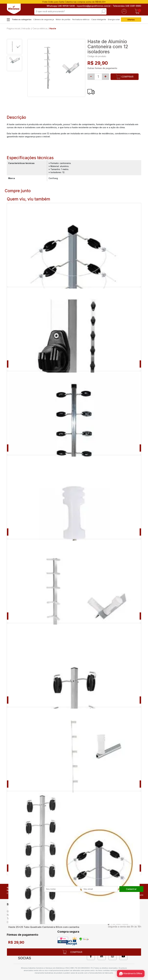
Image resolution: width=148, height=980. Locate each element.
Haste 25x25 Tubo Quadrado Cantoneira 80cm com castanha (44, 927)
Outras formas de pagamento (102, 68)
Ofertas (131, 20)
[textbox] (70, 11)
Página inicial (13, 28)
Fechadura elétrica (81, 19)
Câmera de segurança (44, 19)
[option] (14, 47)
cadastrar (131, 889)
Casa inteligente (99, 19)
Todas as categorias (22, 19)
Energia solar (114, 19)
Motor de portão (63, 19)
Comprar (125, 77)
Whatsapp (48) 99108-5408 (61, 6)
